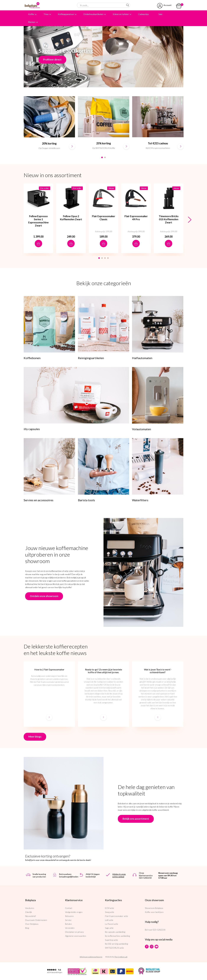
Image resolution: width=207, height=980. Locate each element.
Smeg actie (110, 912)
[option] (49, 126)
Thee (46, 14)
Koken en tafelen (121, 14)
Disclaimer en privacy (75, 932)
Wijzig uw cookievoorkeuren (91, 957)
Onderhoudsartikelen (93, 14)
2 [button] (105, 157)
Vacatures (30, 908)
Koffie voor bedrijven (154, 912)
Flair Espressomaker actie (117, 916)
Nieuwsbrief (30, 916)
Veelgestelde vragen (74, 912)
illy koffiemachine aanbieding (117, 936)
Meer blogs (35, 737)
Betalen (68, 924)
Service (68, 920)
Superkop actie (111, 940)
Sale (160, 14)
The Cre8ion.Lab (121, 957)
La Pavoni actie (112, 924)
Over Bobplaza (32, 924)
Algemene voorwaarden (76, 936)
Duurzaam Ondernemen (36, 920)
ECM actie (109, 908)
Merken (32, 22)
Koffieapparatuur (66, 14)
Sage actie (109, 928)
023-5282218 (159, 930)
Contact (69, 908)
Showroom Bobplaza (154, 908)
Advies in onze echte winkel (119, 875)
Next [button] (190, 220)
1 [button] (102, 157)
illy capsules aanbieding (115, 932)
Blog (27, 928)
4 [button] (108, 258)
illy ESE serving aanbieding (116, 944)
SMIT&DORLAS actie (114, 948)
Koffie (31, 14)
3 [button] (105, 258)
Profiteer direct (52, 60)
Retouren (69, 916)
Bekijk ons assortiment (136, 819)
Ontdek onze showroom (44, 596)
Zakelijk (29, 912)
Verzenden (70, 928)
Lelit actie (109, 920)
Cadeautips (144, 14)
